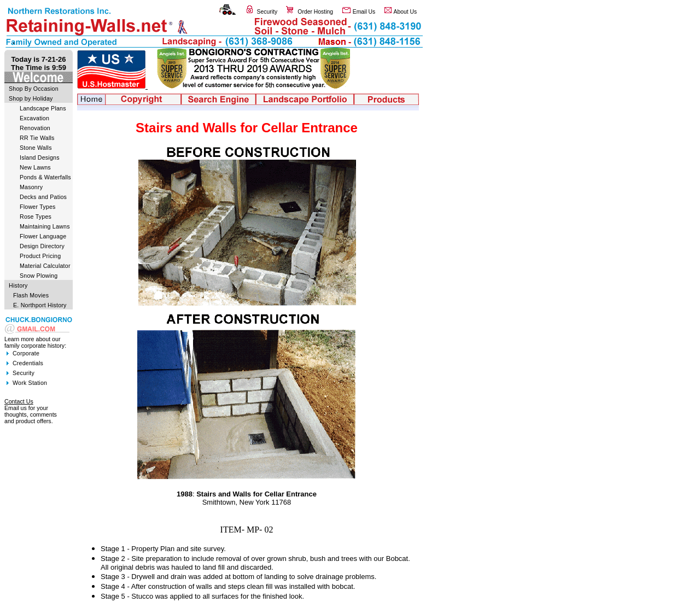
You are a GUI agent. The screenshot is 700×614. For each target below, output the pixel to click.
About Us (406, 12)
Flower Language (43, 236)
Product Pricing (40, 256)
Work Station (30, 383)
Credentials (28, 363)
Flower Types (38, 207)
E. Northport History (40, 305)
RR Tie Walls (37, 138)
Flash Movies (31, 295)
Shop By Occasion (34, 89)
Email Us (364, 12)
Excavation (34, 118)
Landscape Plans (43, 108)
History (18, 285)
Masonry (31, 187)
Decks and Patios (43, 197)
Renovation (35, 128)
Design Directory (42, 246)
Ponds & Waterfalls (45, 177)
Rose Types (36, 217)
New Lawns (35, 167)
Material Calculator (45, 266)
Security (267, 12)
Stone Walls (36, 148)
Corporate (26, 353)
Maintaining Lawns (45, 226)
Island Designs (40, 157)
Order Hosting (315, 12)
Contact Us (19, 401)
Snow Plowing (39, 276)
